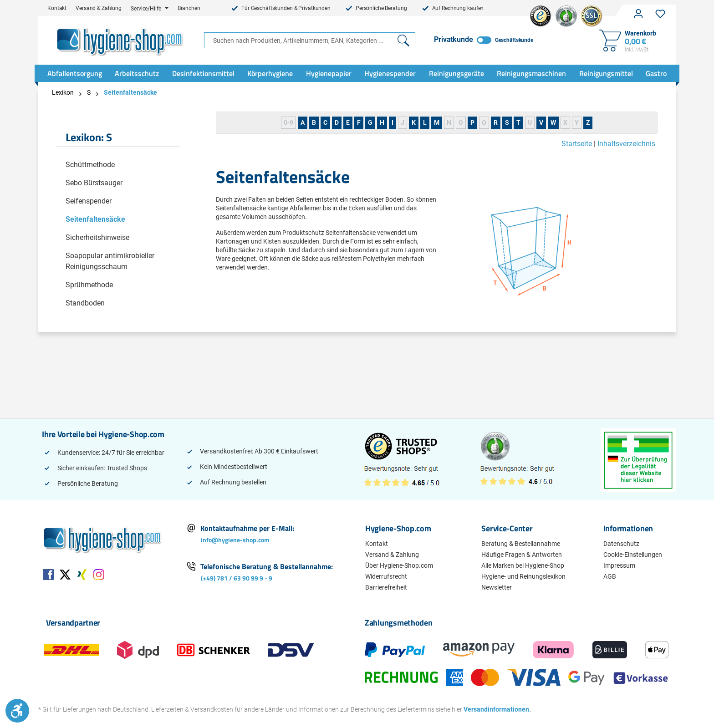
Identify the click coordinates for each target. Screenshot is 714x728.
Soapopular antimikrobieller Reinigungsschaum (110, 261)
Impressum (619, 565)
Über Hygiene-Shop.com (399, 565)
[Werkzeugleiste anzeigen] (17, 711)
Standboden (85, 303)
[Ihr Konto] (638, 14)
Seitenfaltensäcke (95, 219)
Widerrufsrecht (386, 576)
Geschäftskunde (514, 40)
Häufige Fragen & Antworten (522, 555)
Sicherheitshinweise (97, 237)
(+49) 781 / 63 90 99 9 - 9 (237, 578)
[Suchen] (404, 40)
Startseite (577, 144)
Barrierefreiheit (386, 587)
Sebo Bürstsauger (94, 183)
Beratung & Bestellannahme (521, 544)
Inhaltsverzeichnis (626, 144)
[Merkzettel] (660, 14)
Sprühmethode (89, 285)
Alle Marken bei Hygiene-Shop (523, 565)
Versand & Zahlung (99, 8)
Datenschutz (621, 544)
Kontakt (57, 8)
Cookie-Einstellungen (633, 555)
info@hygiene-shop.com (235, 540)
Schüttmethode (90, 165)
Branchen (189, 8)
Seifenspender (89, 201)
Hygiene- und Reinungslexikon (523, 576)
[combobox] (298, 40)
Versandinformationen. (494, 709)
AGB (610, 576)
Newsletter (497, 587)
